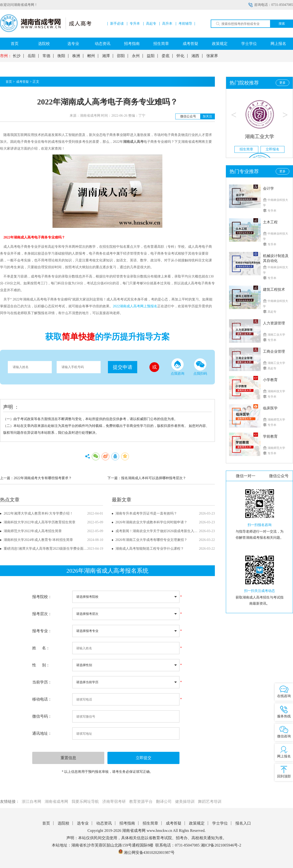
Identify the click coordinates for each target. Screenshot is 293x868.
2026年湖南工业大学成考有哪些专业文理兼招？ (151, 540)
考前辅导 (185, 24)
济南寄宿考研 (114, 801)
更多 (283, 83)
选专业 (73, 44)
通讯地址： (42, 733)
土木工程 (270, 222)
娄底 (166, 56)
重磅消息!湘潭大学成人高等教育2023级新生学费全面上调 (47, 549)
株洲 (76, 56)
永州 (136, 56)
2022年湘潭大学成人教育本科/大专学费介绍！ (38, 513)
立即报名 (272, 149)
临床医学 (270, 408)
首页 (15, 44)
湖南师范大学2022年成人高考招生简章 (33, 531)
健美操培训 (185, 801)
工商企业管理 (274, 351)
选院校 (44, 44)
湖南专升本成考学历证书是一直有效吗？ (146, 513)
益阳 (151, 56)
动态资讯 (103, 44)
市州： (6, 56)
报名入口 (243, 823)
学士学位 (249, 44)
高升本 (167, 24)
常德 (46, 56)
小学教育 (270, 380)
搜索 (282, 24)
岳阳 (31, 56)
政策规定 (220, 44)
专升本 (135, 24)
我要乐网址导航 (85, 801)
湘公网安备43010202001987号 (146, 852)
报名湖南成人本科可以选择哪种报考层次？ (154, 478)
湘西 (195, 56)
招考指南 (132, 44)
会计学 (268, 188)
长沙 (17, 56)
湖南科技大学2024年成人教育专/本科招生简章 (38, 540)
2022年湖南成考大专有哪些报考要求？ (43, 478)
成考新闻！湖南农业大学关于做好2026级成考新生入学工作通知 (163, 531)
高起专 (151, 24)
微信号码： (42, 716)
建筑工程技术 (274, 289)
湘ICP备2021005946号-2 (221, 845)
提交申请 (123, 367)
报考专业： (42, 631)
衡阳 (61, 56)
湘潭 (106, 56)
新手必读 (117, 24)
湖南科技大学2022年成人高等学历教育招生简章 (40, 522)
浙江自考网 (31, 801)
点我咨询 (178, 367)
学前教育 (270, 436)
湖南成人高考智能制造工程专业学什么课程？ (150, 549)
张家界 (212, 56)
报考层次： (42, 614)
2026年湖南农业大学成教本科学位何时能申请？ (151, 522)
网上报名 (278, 44)
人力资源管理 (274, 323)
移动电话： (42, 699)
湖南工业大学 (260, 136)
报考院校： (42, 597)
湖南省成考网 (56, 801)
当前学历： (42, 682)
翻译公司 (164, 801)
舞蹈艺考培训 (210, 801)
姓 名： (41, 648)
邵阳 (121, 56)
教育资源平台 (141, 801)
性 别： (41, 665)
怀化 (180, 56)
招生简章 (161, 44)
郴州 (91, 56)
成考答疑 (190, 44)
